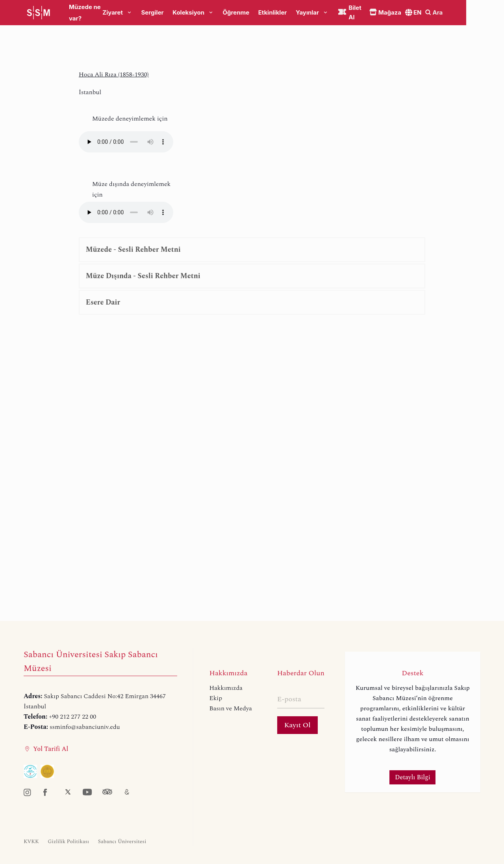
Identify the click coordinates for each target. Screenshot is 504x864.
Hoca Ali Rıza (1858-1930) (114, 74)
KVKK (31, 842)
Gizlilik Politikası (68, 842)
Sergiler (173, 13)
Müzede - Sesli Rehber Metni (133, 250)
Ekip (216, 698)
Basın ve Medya (231, 708)
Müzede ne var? (92, 13)
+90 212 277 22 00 (72, 717)
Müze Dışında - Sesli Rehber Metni (143, 276)
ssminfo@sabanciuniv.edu (85, 727)
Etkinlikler (294, 13)
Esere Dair (103, 302)
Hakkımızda (226, 688)
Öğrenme (257, 13)
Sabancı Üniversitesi (122, 842)
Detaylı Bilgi (413, 777)
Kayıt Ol (297, 725)
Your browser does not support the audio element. (126, 142)
